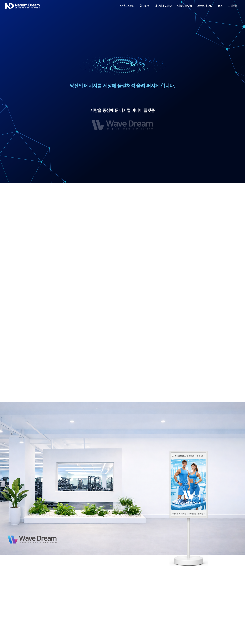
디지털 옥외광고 (163, 6)
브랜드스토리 (127, 6)
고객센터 (232, 6)
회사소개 (144, 6)
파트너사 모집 (205, 6)
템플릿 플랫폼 (185, 6)
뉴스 (220, 6)
